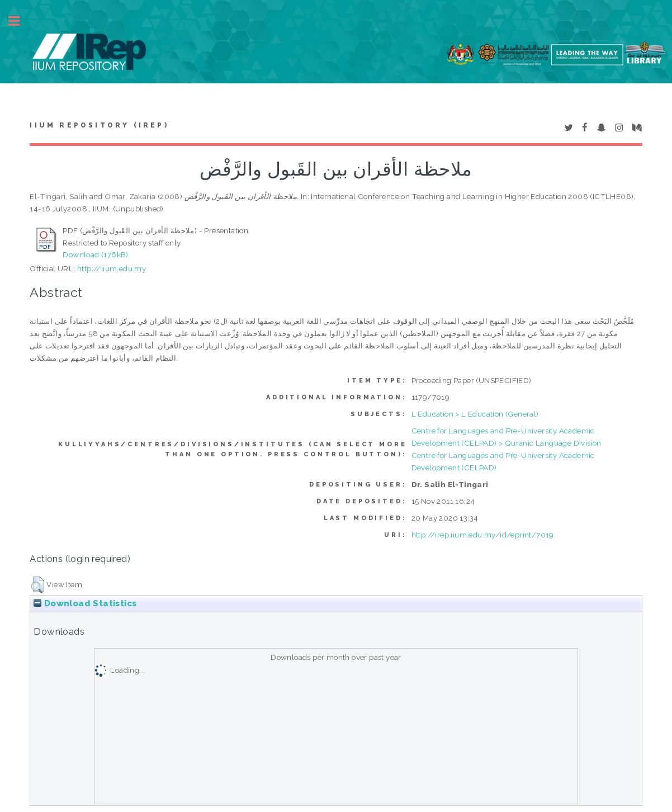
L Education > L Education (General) (475, 414)
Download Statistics (85, 603)
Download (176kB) (95, 254)
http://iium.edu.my (112, 268)
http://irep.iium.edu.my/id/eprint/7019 (483, 535)
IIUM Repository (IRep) (99, 125)
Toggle (20, 21)
